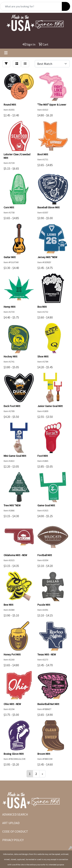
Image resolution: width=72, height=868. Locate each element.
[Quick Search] (31, 6)
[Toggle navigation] (6, 53)
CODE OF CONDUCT (15, 831)
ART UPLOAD (11, 823)
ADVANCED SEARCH (15, 814)
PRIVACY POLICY (13, 840)
